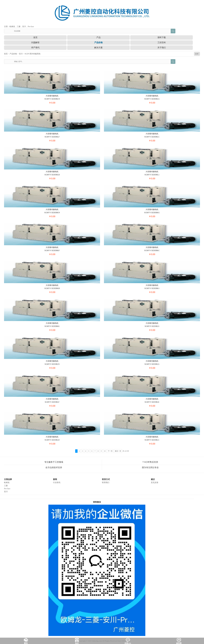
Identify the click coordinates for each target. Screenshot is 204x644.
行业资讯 (57, 483)
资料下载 (162, 37)
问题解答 (35, 42)
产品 (98, 37)
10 (105, 451)
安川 (21, 54)
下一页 (110, 451)
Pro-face (7, 489)
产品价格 (98, 42)
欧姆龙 (7, 483)
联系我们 (106, 483)
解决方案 (98, 48)
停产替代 (35, 48)
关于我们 (162, 48)
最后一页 (118, 451)
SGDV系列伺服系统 (33, 54)
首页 (35, 37)
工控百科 (162, 42)
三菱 (6, 486)
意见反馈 (155, 483)
